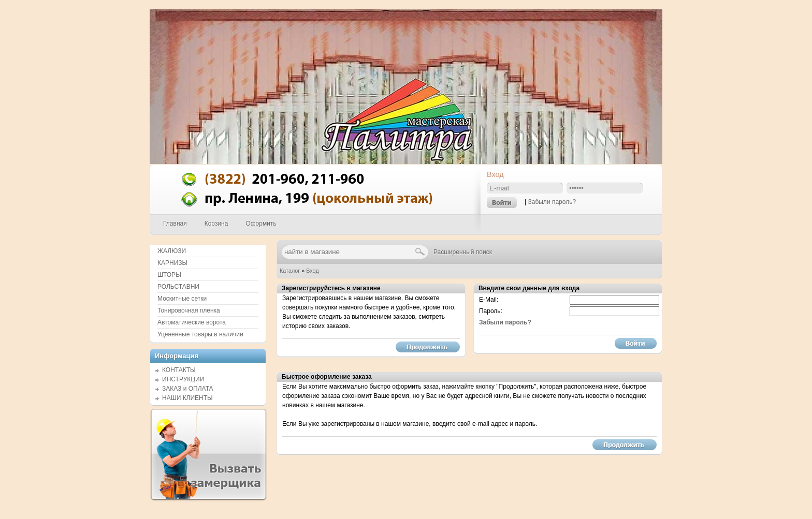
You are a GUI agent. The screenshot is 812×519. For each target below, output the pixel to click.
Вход (312, 271)
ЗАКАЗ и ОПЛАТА (188, 389)
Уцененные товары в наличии (200, 334)
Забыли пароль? (552, 202)
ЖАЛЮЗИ (172, 251)
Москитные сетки (182, 299)
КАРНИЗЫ (172, 263)
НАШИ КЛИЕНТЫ (187, 398)
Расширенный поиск (463, 252)
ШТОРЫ (169, 275)
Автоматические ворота (192, 322)
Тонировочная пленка (189, 310)
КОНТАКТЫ (179, 370)
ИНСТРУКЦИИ (183, 379)
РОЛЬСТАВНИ (178, 287)
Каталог (290, 271)
